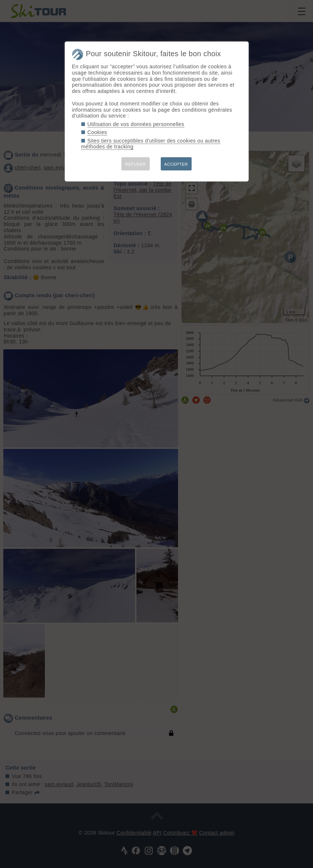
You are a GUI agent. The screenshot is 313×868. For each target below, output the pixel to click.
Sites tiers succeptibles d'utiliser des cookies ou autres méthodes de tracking (151, 144)
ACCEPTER (176, 164)
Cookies (97, 132)
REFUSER (135, 164)
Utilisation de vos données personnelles (136, 124)
